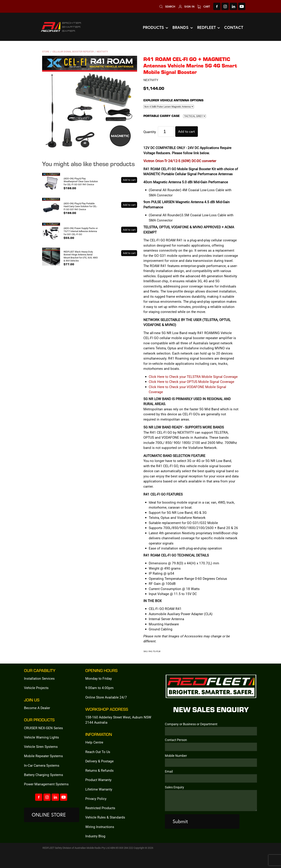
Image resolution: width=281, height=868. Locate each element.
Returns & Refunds (99, 770)
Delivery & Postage (99, 761)
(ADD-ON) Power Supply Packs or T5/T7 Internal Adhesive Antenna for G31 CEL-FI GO (81, 231)
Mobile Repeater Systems (43, 756)
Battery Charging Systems (44, 775)
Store (46, 51)
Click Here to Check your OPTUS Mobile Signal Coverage (191, 382)
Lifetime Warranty (99, 789)
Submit (180, 821)
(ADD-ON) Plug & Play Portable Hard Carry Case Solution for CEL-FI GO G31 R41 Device (80, 206)
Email (169, 772)
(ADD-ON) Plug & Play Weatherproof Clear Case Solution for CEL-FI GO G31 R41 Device (81, 181)
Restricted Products (100, 808)
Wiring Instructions (100, 827)
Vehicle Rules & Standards (105, 817)
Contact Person (176, 740)
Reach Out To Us (98, 752)
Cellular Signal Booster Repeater (73, 51)
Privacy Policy (96, 799)
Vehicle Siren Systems (41, 746)
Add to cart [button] (186, 131)
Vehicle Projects (36, 688)
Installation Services (39, 678)
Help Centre (94, 742)
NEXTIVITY (102, 51)
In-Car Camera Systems (42, 765)
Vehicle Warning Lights (41, 737)
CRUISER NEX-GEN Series (43, 728)
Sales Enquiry (174, 787)
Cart (204, 6)
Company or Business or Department (191, 724)
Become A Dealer (37, 708)
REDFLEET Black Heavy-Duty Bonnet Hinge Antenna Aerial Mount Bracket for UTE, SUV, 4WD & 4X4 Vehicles (81, 256)
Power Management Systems (46, 784)
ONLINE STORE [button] (49, 815)
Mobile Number (176, 756)
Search (167, 6)
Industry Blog (95, 836)
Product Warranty (98, 780)
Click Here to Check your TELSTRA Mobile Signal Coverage (193, 377)
